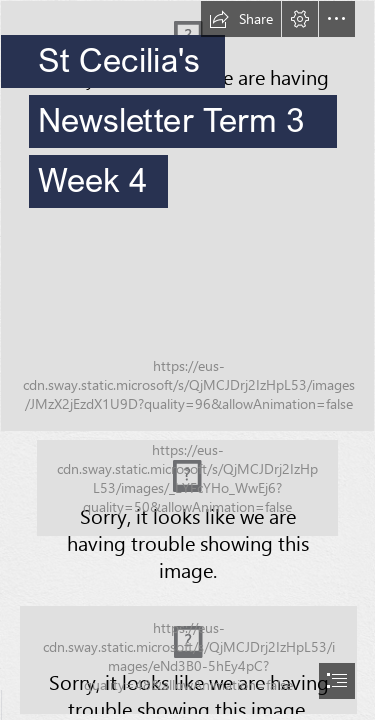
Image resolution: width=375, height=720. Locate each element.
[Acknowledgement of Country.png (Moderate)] (187, 488)
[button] (241, 19)
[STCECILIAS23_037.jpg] (187, 216)
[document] (187, 360)
